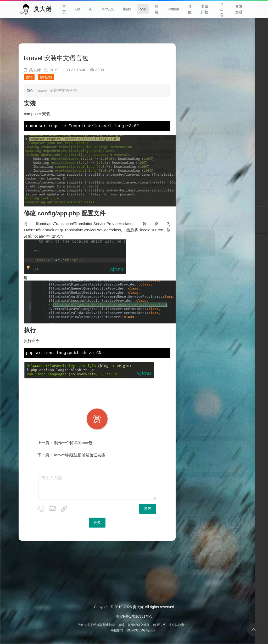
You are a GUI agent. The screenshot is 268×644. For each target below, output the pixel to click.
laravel (46, 77)
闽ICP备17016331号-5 (134, 616)
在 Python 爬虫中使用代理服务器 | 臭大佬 (218, 126)
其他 (190, 9)
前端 (157, 9)
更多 (97, 523)
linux (127, 9)
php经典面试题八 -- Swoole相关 (211, 344)
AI (91, 9)
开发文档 (239, 9)
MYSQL (108, 9)
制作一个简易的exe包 (73, 443)
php (143, 9)
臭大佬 (138, 607)
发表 (148, 509)
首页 (64, 9)
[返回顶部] (254, 630)
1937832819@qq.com (142, 630)
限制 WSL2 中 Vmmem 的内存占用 (213, 385)
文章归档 (205, 9)
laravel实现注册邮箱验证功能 (80, 455)
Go (78, 9)
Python (173, 9)
